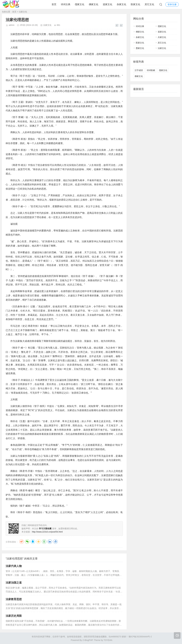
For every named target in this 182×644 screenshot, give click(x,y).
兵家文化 (162, 37)
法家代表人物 (14, 566)
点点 (55, 542)
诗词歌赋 (151, 70)
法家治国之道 (14, 583)
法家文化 (23, 12)
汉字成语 (139, 70)
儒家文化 (80, 4)
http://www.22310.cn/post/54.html (47, 532)
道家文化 (108, 4)
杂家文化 (121, 4)
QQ (33, 542)
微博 (22, 542)
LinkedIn (50, 542)
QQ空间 (39, 542)
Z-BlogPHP (88, 640)
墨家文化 (140, 48)
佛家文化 (94, 4)
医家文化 (135, 4)
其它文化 (149, 4)
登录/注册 (172, 4)
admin (12, 25)
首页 (54, 4)
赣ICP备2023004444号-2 (140, 637)
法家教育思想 (14, 599)
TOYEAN (108, 640)
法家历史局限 (14, 616)
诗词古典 (66, 4)
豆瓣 (44, 542)
